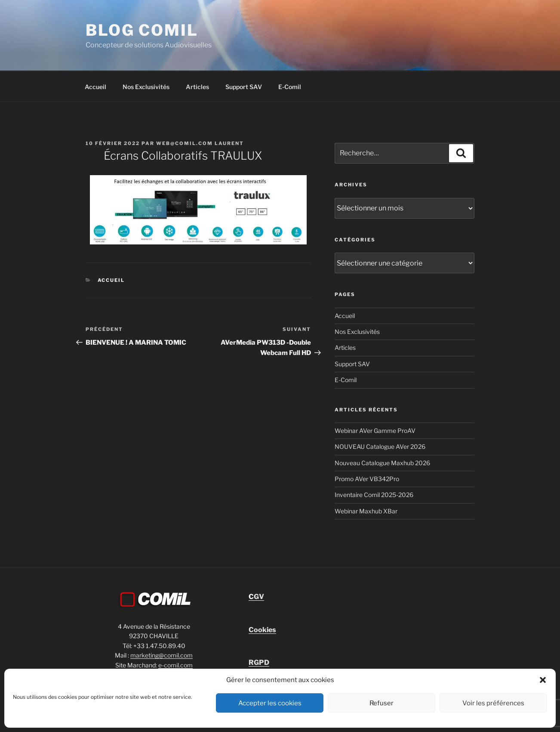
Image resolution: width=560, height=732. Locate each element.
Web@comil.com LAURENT (200, 143)
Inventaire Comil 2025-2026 (374, 495)
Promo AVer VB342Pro (367, 479)
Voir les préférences (493, 703)
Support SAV (244, 87)
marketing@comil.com (162, 655)
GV (256, 597)
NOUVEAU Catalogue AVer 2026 (380, 446)
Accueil (95, 87)
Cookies (262, 630)
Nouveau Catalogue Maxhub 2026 (382, 463)
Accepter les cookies (270, 703)
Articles (197, 87)
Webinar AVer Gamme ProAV (375, 431)
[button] (543, 680)
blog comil (142, 30)
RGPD (259, 663)
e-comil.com (175, 665)
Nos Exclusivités (146, 87)
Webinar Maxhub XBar (366, 511)
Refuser (382, 703)
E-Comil (290, 87)
